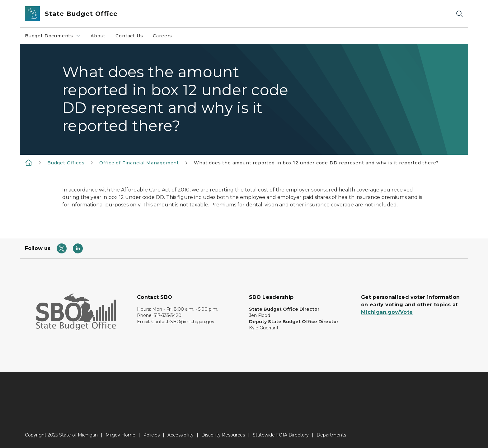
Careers (162, 36)
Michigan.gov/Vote (387, 312)
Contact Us (129, 36)
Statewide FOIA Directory (281, 435)
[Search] (459, 14)
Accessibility (181, 435)
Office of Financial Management (139, 163)
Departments (331, 435)
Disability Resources (223, 435)
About (98, 36)
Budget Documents (55, 37)
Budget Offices (66, 163)
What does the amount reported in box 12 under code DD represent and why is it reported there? (316, 163)
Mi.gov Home (120, 435)
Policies (151, 435)
